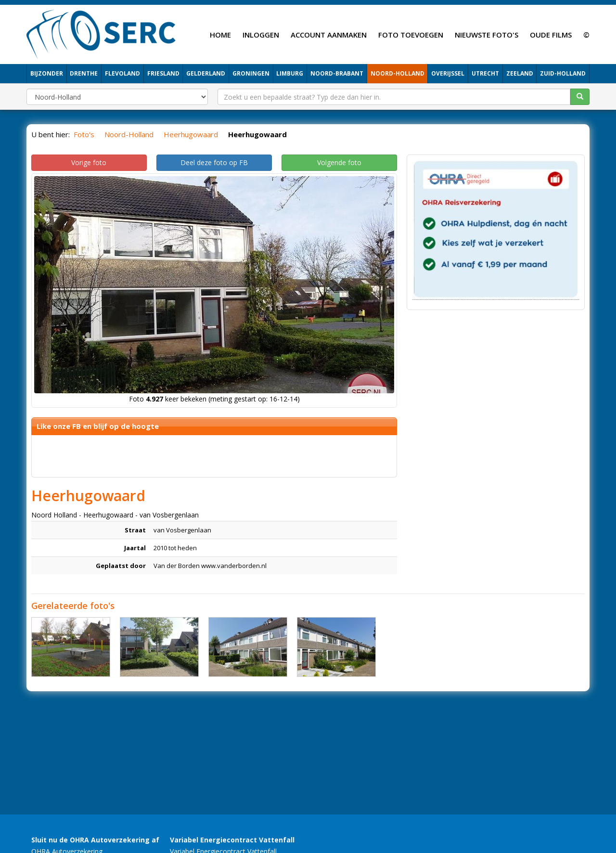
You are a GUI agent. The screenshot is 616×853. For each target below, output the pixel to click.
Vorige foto (89, 162)
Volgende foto (339, 162)
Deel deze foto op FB (214, 162)
